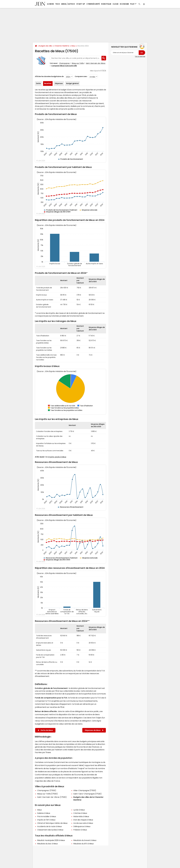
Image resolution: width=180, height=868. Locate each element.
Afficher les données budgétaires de (49, 76)
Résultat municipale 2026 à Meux (51, 840)
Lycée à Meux (79, 810)
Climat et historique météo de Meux (52, 823)
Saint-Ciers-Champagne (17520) (87, 794)
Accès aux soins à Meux (83, 823)
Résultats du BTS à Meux (84, 844)
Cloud (116, 4)
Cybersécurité (93, 4)
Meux (73, 46)
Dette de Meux (45, 730)
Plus (133, 4)
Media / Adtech (68, 4)
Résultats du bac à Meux (47, 844)
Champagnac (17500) (47, 790)
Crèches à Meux (80, 813)
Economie (124, 4)
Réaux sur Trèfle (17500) (47, 794)
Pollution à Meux (80, 830)
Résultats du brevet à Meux (85, 840)
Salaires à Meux (44, 813)
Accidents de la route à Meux (49, 826)
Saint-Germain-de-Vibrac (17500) (52, 797)
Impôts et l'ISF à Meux (46, 820)
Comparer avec (81, 76)
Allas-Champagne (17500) (85, 790)
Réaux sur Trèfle (78, 63)
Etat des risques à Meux (83, 820)
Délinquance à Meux (82, 826)
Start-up (81, 4)
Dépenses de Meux (94, 730)
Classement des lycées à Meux (50, 830)
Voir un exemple (140, 56)
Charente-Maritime (62, 46)
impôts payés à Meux (57, 457)
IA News (51, 4)
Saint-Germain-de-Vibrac (96, 63)
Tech (57, 4)
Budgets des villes (46, 46)
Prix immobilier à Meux (47, 816)
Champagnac (64, 63)
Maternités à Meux (81, 816)
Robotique (106, 4)
